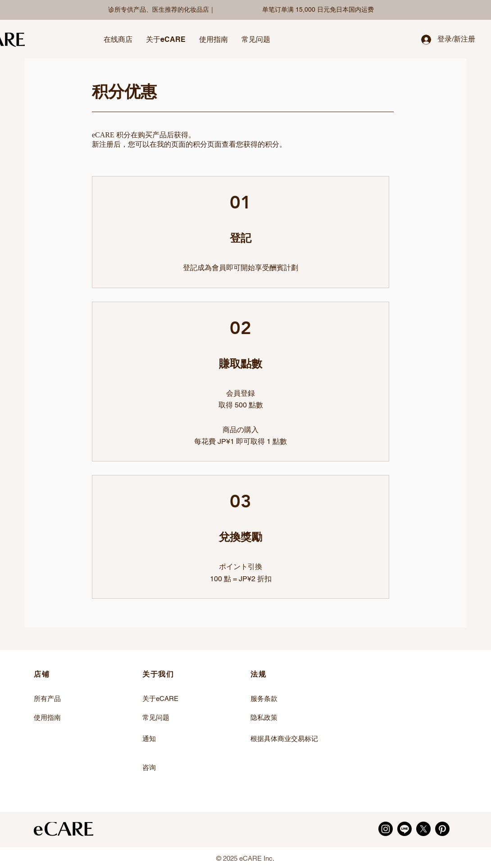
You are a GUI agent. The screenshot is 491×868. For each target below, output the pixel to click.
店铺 (42, 674)
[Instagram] (386, 829)
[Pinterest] (442, 829)
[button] (118, 39)
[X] (423, 829)
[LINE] (405, 829)
